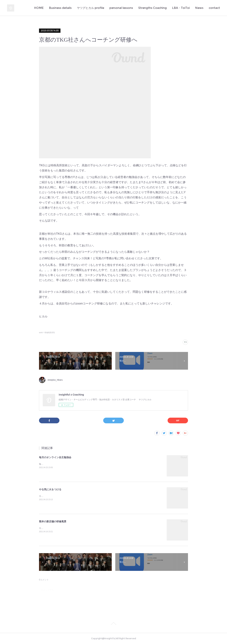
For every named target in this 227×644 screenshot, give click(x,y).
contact (214, 8)
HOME (39, 8)
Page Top (113, 624)
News (199, 8)
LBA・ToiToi (181, 8)
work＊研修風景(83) (47, 333)
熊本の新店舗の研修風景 (53, 521)
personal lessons (121, 8)
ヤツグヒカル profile (91, 8)
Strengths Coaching (153, 8)
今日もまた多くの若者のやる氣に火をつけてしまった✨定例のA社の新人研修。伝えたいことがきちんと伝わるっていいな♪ (98, 496)
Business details (60, 8)
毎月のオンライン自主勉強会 (55, 457)
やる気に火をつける (50, 489)
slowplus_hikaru (55, 380)
